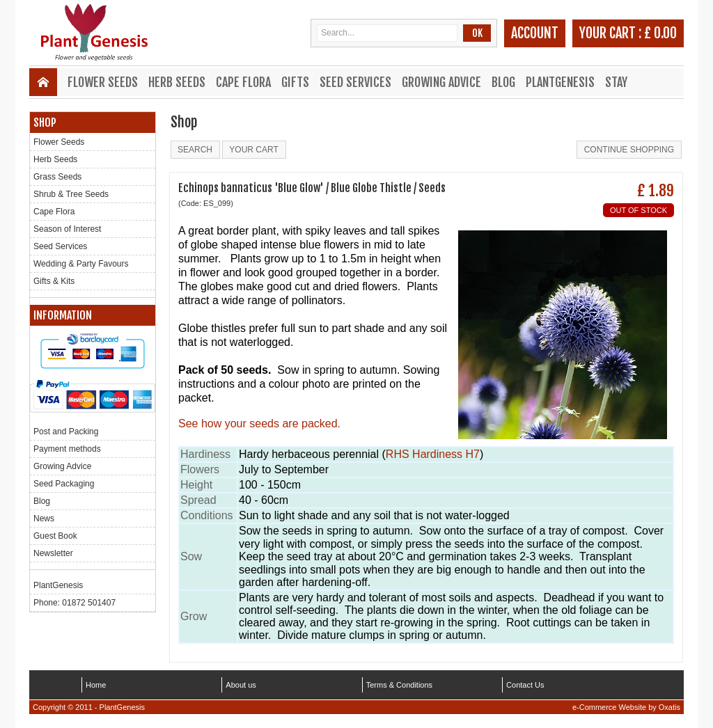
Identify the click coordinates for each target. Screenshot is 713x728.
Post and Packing (66, 432)
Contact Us (525, 685)
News (44, 519)
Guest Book (55, 536)
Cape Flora (243, 82)
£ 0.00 (660, 33)
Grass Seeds (57, 177)
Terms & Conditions (399, 685)
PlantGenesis (560, 82)
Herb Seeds (177, 82)
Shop (45, 122)
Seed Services (355, 82)
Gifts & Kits (54, 281)
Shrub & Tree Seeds (71, 194)
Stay (616, 82)
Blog (503, 82)
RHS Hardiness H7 (433, 454)
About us (241, 685)
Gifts (295, 82)
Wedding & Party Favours (81, 264)
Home (96, 685)
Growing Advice (441, 82)
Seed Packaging (64, 484)
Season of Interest (67, 229)
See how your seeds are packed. (259, 424)
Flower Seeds (103, 82)
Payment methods (67, 449)
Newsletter (53, 553)
